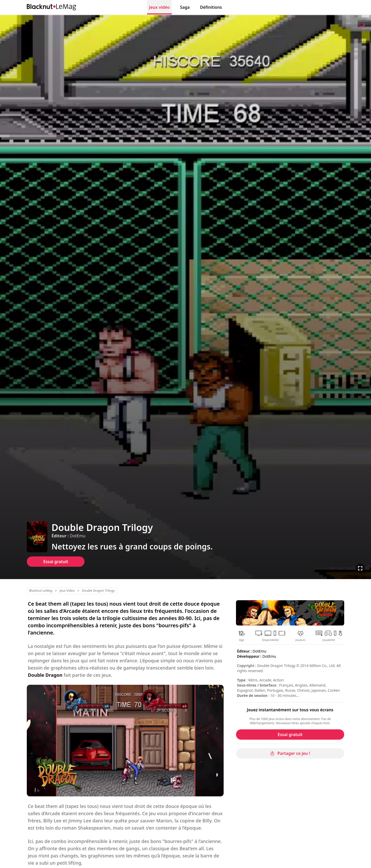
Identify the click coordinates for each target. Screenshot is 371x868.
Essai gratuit (56, 562)
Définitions (211, 7)
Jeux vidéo (159, 7)
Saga (185, 7)
